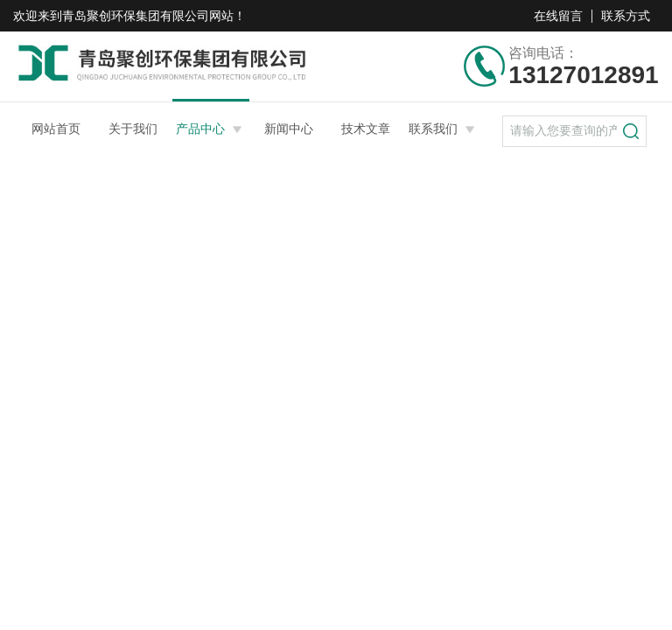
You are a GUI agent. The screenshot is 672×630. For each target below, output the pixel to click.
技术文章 (366, 129)
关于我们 (133, 129)
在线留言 (558, 16)
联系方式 (626, 16)
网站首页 (56, 129)
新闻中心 (289, 129)
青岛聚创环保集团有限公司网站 (148, 16)
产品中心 (200, 129)
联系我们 (433, 129)
